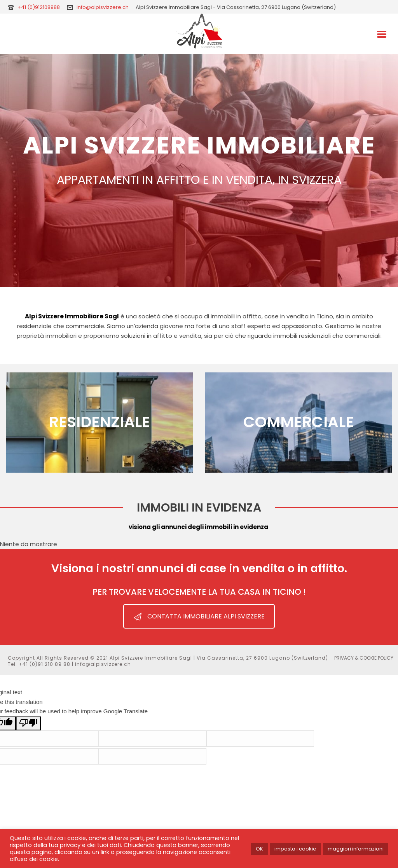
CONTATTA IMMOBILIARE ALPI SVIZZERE (199, 616)
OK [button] (259, 849)
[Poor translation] (28, 723)
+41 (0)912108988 (39, 7)
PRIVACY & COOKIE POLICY (364, 658)
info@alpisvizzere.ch (103, 7)
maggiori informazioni (356, 849)
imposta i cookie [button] (295, 849)
